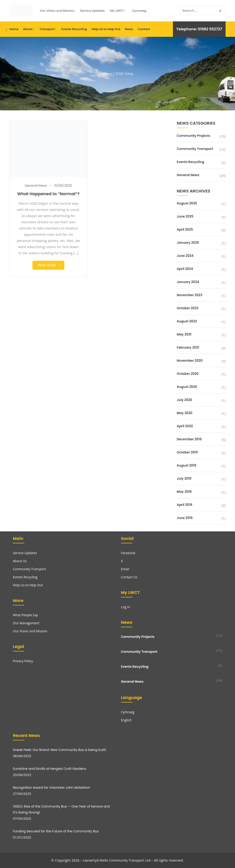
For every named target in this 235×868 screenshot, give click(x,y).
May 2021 (184, 334)
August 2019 (187, 465)
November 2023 (190, 295)
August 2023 (187, 321)
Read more (47, 265)
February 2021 (188, 347)
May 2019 (184, 492)
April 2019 (185, 505)
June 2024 (185, 256)
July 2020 (185, 400)
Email (125, 569)
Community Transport (195, 149)
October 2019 (187, 452)
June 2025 (185, 216)
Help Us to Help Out (106, 29)
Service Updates (92, 11)
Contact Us (129, 577)
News (129, 29)
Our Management (26, 623)
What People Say (25, 615)
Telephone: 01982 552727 (199, 29)
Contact (144, 29)
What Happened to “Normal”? (49, 194)
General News (36, 186)
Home (14, 29)
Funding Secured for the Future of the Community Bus (56, 831)
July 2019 (184, 478)
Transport (48, 29)
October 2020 (188, 374)
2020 (120, 74)
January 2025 (188, 243)
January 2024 (188, 282)
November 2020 (190, 361)
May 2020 (185, 413)
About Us (20, 561)
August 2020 (187, 387)
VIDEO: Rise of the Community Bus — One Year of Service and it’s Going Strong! (61, 809)
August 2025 (187, 203)
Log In (125, 607)
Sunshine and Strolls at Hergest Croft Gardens (50, 769)
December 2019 (189, 439)
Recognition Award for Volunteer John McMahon (52, 788)
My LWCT (118, 11)
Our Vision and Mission (57, 11)
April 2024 (185, 269)
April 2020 (185, 426)
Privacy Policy (23, 661)
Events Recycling (74, 29)
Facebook (128, 553)
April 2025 (185, 229)
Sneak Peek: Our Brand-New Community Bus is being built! (60, 750)
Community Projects (194, 136)
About (29, 29)
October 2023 (188, 308)
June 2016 (185, 518)
